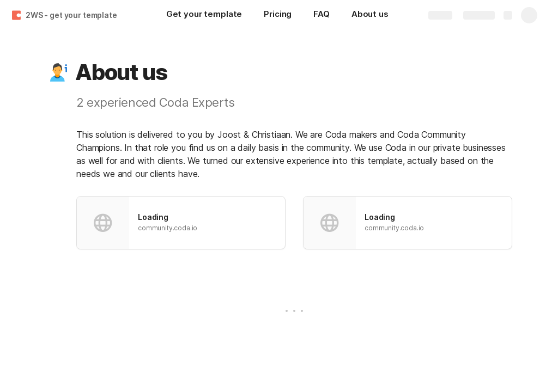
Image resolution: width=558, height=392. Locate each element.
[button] (58, 72)
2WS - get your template (71, 15)
